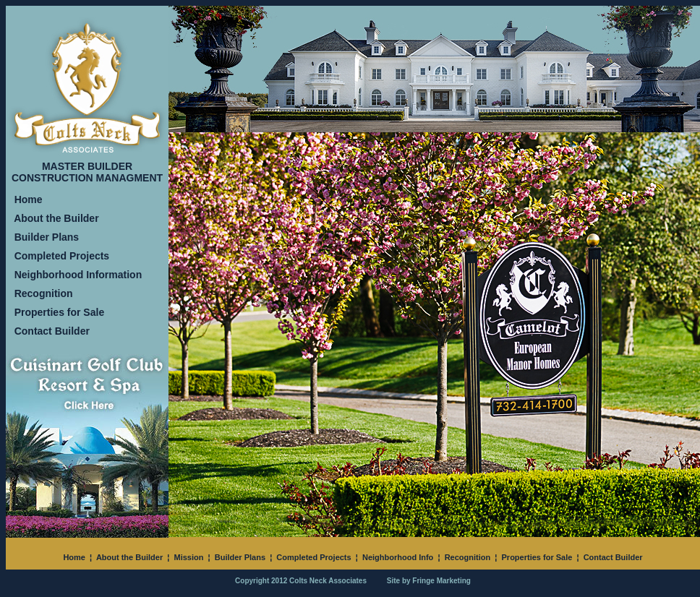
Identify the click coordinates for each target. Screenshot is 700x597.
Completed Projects (62, 256)
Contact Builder (52, 331)
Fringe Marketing (441, 581)
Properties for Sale (60, 312)
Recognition (44, 293)
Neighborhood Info (398, 557)
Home (29, 199)
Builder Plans (47, 237)
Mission (188, 557)
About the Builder (56, 218)
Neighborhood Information (78, 275)
